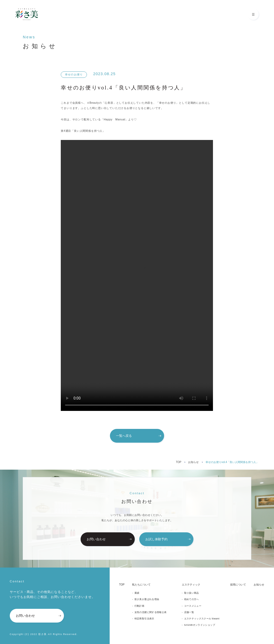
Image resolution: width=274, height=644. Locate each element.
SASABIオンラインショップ (200, 625)
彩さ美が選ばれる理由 (147, 599)
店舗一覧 (189, 612)
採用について (238, 585)
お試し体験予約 (168, 539)
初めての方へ (192, 599)
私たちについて (141, 585)
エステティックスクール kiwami (202, 619)
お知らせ (193, 462)
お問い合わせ (109, 539)
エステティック (191, 585)
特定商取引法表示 (144, 619)
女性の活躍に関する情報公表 (151, 612)
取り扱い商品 (192, 593)
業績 (137, 593)
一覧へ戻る (139, 436)
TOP (179, 462)
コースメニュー (193, 606)
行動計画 (139, 606)
